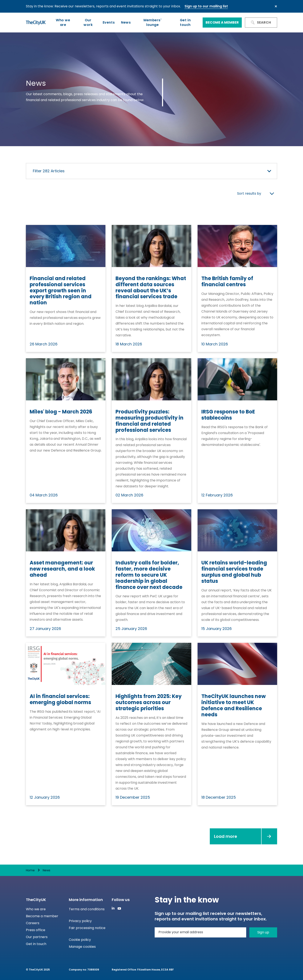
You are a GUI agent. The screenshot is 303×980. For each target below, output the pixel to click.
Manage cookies (82, 947)
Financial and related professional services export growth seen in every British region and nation (61, 291)
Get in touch (185, 22)
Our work (88, 22)
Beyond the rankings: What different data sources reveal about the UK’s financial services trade (151, 288)
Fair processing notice (87, 928)
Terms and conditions (87, 909)
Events (109, 22)
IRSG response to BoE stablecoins (228, 415)
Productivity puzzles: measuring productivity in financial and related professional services (150, 421)
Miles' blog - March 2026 (61, 412)
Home (30, 870)
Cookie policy (80, 940)
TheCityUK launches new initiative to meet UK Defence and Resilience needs (234, 705)
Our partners (37, 937)
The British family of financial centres (227, 282)
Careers (33, 923)
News (126, 22)
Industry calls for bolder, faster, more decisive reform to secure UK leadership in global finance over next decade (149, 575)
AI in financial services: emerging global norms (60, 699)
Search (261, 22)
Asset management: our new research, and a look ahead (62, 569)
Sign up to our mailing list (206, 6)
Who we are (63, 22)
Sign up (263, 932)
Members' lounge (152, 22)
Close (276, 6)
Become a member (222, 22)
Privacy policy (80, 921)
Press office (36, 930)
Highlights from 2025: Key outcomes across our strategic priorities (149, 702)
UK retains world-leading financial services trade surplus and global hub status (234, 572)
